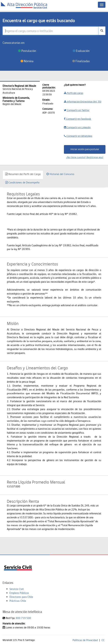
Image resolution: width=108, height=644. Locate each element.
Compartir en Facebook (77, 119)
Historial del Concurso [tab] (60, 174)
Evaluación (81, 51)
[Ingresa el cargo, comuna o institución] (50, 31)
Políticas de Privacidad (85, 640)
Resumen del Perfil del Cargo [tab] (23, 174)
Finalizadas (81, 61)
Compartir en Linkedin (77, 127)
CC (103, 640)
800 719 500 (23, 618)
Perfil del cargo (74, 93)
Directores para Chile (21, 597)
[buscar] (102, 31)
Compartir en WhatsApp (78, 136)
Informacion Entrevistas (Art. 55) (83, 102)
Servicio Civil (17, 589)
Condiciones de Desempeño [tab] (22, 182)
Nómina (27, 61)
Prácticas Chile (18, 601)
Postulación (27, 51)
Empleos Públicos (19, 593)
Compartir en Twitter (77, 110)
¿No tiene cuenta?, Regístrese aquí (85, 157)
